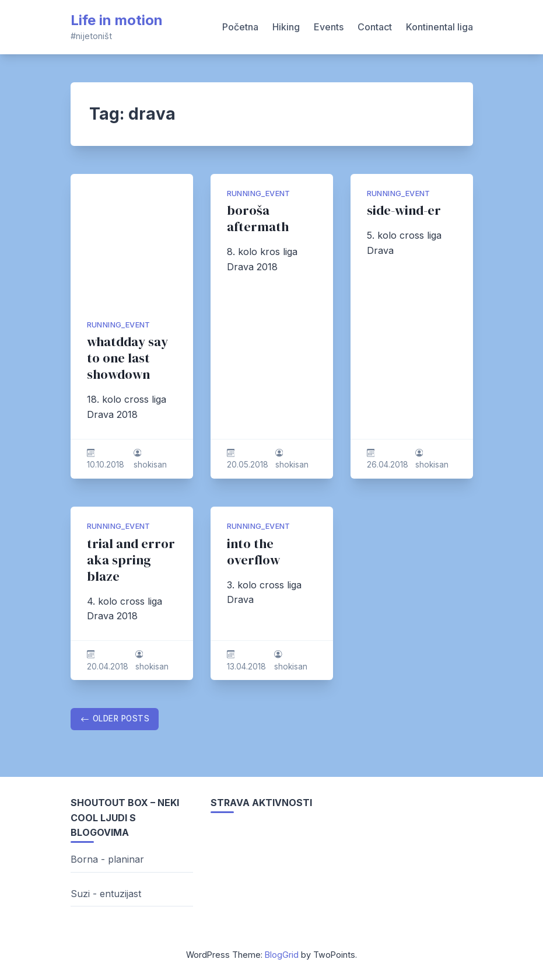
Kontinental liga (439, 27)
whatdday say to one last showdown (127, 358)
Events (329, 27)
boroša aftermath (258, 219)
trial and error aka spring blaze (131, 560)
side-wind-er (404, 210)
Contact (375, 27)
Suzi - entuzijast (106, 894)
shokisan (150, 465)
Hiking (286, 27)
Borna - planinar (107, 859)
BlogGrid (282, 955)
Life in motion (117, 20)
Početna (240, 27)
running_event (119, 325)
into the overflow (253, 552)
